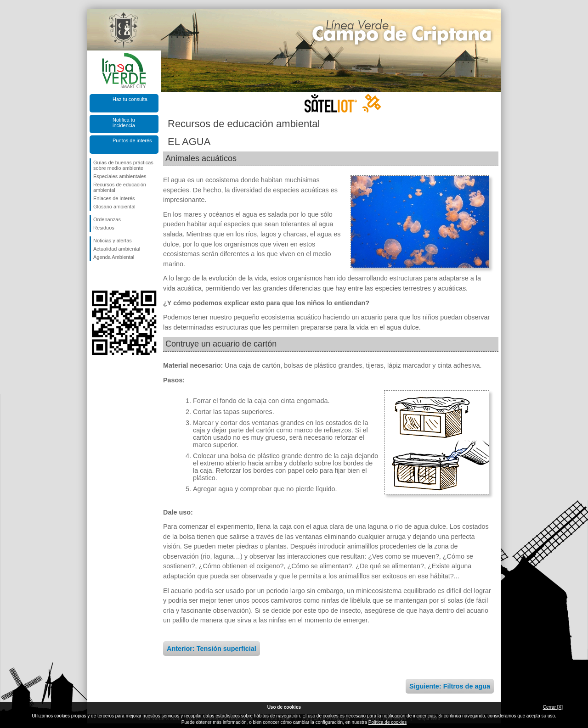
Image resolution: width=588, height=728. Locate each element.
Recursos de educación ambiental (120, 187)
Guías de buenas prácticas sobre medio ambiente (123, 165)
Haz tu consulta (130, 99)
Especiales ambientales (120, 176)
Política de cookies (387, 722)
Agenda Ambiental (114, 257)
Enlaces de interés (114, 198)
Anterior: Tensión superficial (212, 649)
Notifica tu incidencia (124, 123)
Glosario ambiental (114, 207)
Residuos (104, 228)
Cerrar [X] (553, 707)
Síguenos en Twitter (110, 276)
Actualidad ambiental (117, 249)
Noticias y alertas (113, 241)
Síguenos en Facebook (95, 276)
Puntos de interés (132, 140)
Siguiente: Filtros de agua (450, 686)
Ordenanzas (107, 219)
